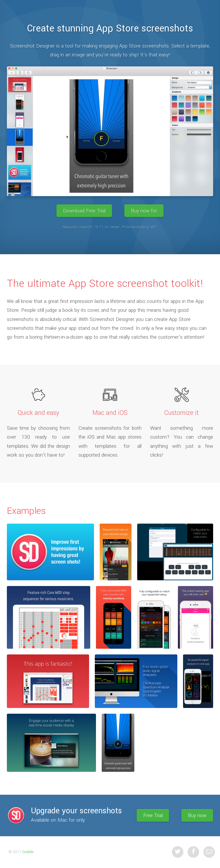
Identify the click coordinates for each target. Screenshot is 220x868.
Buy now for (144, 211)
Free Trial (153, 815)
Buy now (197, 815)
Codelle (28, 852)
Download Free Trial (84, 211)
